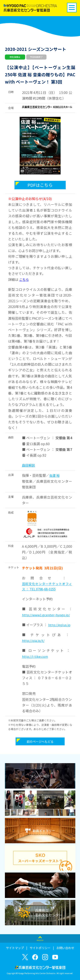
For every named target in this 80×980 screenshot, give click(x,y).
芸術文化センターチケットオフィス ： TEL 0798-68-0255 (47, 586)
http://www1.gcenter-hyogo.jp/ (46, 615)
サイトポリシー (40, 948)
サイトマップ (15, 948)
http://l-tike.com (35, 656)
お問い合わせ (65, 948)
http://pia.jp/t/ (33, 641)
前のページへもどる (40, 742)
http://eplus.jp (59, 625)
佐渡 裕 (54, 475)
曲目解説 (28, 465)
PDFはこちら (40, 185)
